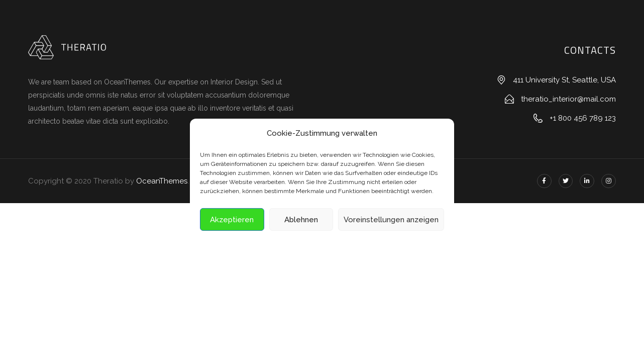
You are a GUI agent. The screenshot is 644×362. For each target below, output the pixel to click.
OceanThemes (162, 181)
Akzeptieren (232, 220)
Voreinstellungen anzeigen (391, 220)
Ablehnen (301, 220)
